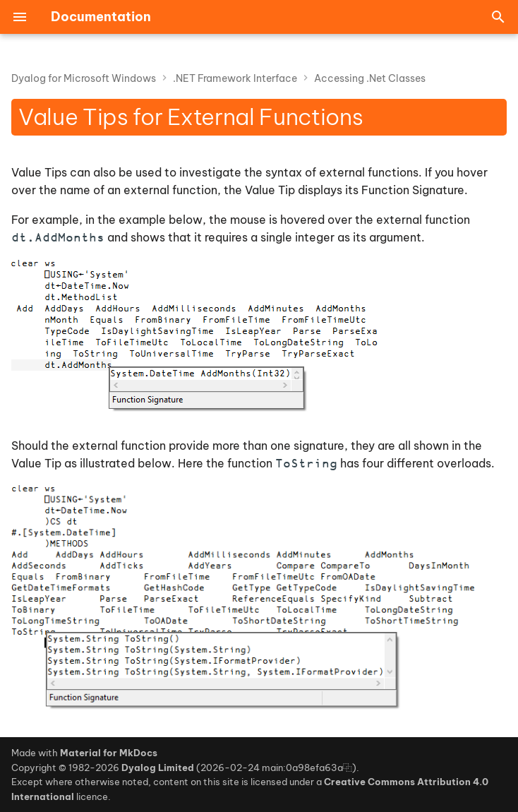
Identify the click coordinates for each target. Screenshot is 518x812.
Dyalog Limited (158, 768)
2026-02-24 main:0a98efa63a (272, 768)
